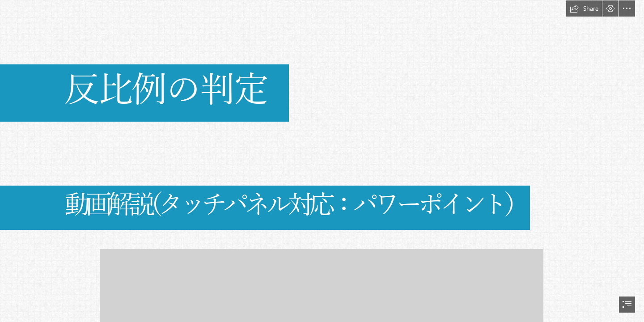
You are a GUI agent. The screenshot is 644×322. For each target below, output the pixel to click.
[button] (584, 8)
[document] (322, 161)
